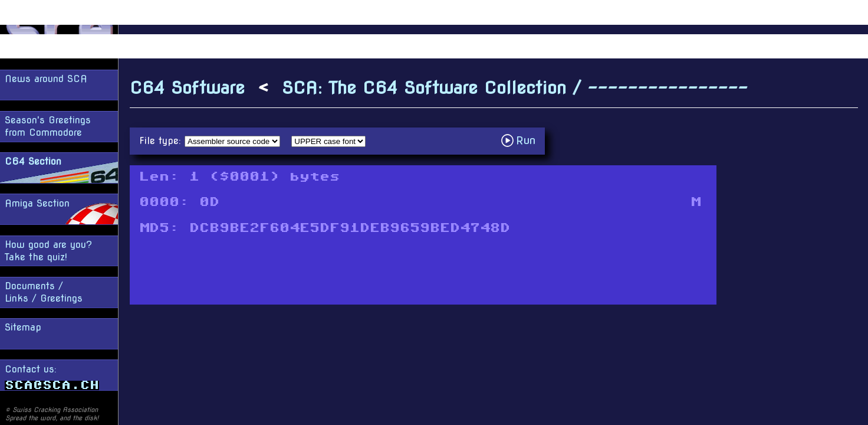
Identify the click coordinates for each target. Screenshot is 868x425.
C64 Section (33, 161)
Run (522, 140)
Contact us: (52, 377)
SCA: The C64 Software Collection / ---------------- (515, 88)
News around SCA (46, 79)
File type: (162, 141)
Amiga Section (37, 203)
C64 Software (187, 88)
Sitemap (23, 327)
